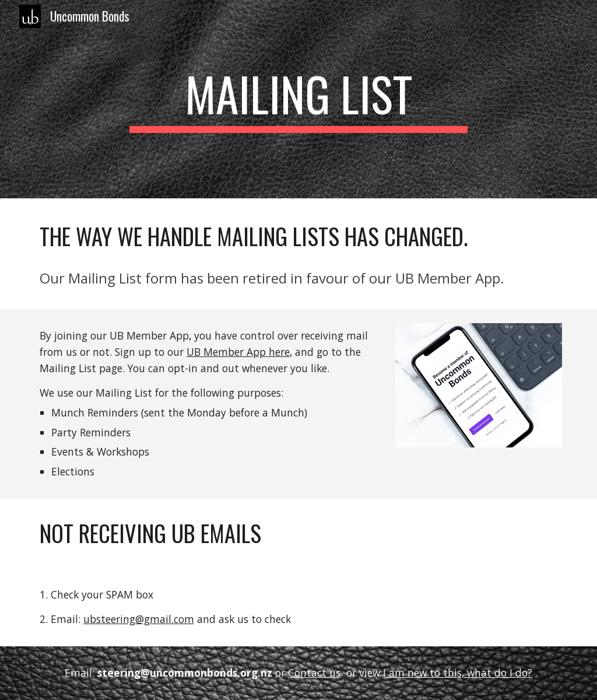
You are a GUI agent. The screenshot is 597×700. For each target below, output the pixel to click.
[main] (298, 99)
